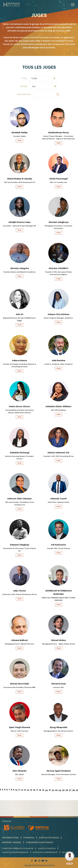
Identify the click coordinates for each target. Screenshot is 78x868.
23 (56, 790)
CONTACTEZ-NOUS (49, 838)
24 (60, 790)
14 (28, 790)
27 (70, 790)
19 (43, 790)
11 (19, 790)
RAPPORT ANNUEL (12, 842)
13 (25, 790)
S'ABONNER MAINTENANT (40, 842)
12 (22, 790)
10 (16, 790)
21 (50, 790)
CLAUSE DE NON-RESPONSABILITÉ (15, 852)
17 (37, 790)
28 (74, 790)
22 (53, 790)
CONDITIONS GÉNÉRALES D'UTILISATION (18, 848)
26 (67, 790)
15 (31, 790)
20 (46, 790)
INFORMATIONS (10, 838)
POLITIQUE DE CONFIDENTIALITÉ (45, 852)
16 (34, 790)
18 (40, 790)
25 (63, 790)
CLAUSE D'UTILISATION (47, 848)
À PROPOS (29, 838)
